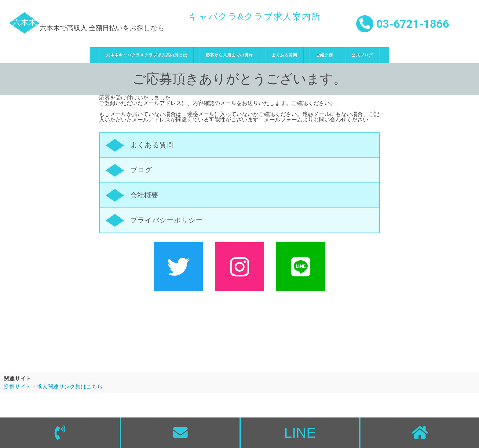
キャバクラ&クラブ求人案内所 (255, 16)
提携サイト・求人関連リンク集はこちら (53, 387)
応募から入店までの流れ (229, 55)
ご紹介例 (324, 55)
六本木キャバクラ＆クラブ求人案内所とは (147, 55)
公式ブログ (362, 55)
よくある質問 (284, 55)
